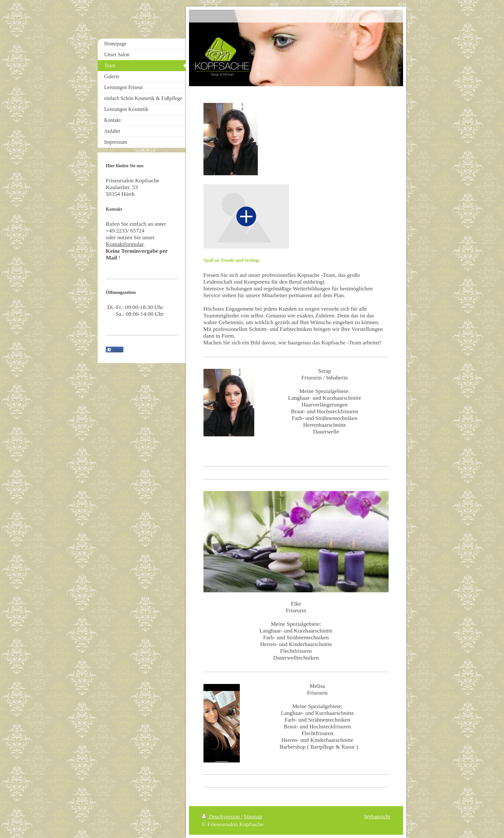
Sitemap (253, 816)
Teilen (115, 350)
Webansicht (377, 816)
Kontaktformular (125, 244)
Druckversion (222, 816)
